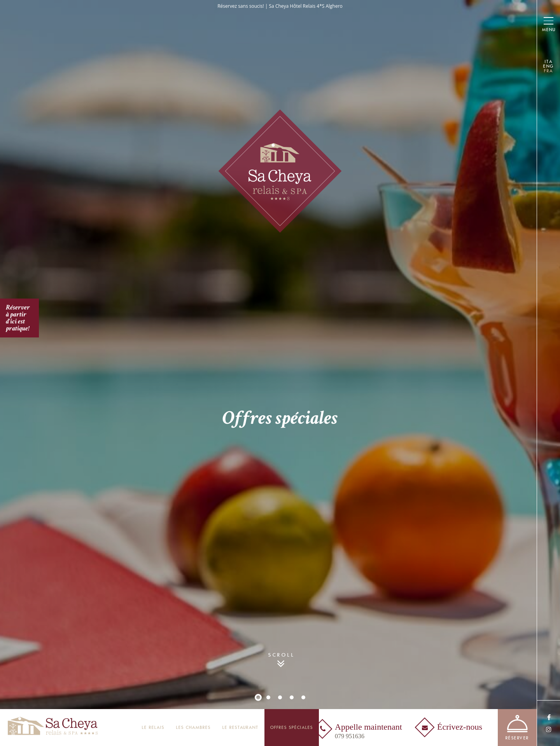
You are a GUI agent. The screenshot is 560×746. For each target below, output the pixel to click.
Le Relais (153, 728)
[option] (280, 373)
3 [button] (280, 697)
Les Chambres (193, 728)
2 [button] (268, 697)
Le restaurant (241, 728)
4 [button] (292, 697)
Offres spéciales (292, 728)
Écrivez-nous (460, 727)
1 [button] (258, 697)
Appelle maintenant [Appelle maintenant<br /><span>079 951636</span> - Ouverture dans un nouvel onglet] (368, 731)
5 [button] (303, 697)
